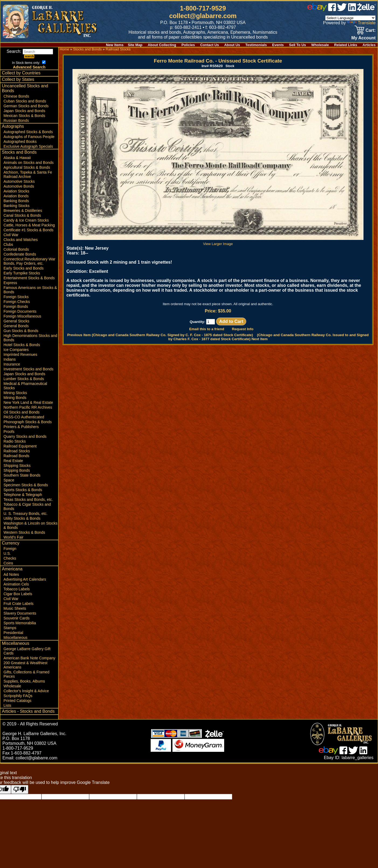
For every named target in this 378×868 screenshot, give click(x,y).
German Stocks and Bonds (26, 106)
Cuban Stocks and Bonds (25, 101)
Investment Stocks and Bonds (28, 369)
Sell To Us (298, 45)
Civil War (11, 235)
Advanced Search (29, 67)
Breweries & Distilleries (23, 211)
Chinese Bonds (16, 96)
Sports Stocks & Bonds (23, 490)
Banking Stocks (17, 206)
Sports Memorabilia (20, 623)
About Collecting (162, 45)
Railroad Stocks (17, 451)
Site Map (135, 45)
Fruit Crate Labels (18, 604)
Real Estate (13, 461)
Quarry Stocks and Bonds (25, 436)
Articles (369, 45)
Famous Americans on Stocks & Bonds (30, 290)
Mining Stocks (15, 393)
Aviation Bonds (16, 196)
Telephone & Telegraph (23, 495)
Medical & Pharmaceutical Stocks (25, 386)
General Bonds (16, 326)
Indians (10, 359)
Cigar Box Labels (18, 594)
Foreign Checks (17, 302)
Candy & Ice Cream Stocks (26, 220)
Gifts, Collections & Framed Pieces (26, 674)
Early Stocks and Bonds (24, 268)
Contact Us (210, 45)
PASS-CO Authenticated (24, 417)
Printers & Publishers (21, 427)
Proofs (9, 432)
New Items (115, 45)
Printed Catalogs (18, 701)
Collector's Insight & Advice (26, 691)
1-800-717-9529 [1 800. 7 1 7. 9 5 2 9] (203, 8)
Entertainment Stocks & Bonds (29, 278)
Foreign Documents (20, 311)
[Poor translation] (20, 789)
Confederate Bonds (20, 254)
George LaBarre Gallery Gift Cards (27, 651)
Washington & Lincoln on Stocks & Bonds (30, 525)
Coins (8, 563)
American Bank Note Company (29, 658)
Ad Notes (11, 574)
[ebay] (317, 10)
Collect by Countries (21, 73)
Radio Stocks (15, 441)
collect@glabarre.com (203, 16)
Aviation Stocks (16, 191)
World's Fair (13, 537)
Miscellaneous (15, 638)
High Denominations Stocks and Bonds (30, 338)
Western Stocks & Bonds (24, 532)
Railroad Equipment (20, 446)
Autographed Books (20, 142)
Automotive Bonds (19, 186)
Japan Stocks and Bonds (24, 111)
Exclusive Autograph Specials (28, 146)
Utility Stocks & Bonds (22, 518)
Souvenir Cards (17, 618)
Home (64, 49)
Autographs (13, 126)
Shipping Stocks (17, 466)
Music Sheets (15, 608)
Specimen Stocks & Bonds (26, 485)
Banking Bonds (16, 201)
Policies (188, 45)
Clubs (8, 244)
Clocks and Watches (21, 240)
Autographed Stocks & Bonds (28, 132)
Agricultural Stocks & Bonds (27, 167)
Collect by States (18, 79)
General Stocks (16, 321)
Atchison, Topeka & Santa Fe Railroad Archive (28, 174)
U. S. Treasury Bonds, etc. (25, 514)
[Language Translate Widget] (350, 18)
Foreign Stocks (16, 297)
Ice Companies (16, 350)
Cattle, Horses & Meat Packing (29, 225)
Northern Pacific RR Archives (28, 407)
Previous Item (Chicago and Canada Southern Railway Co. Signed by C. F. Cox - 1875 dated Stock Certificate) (160, 335)
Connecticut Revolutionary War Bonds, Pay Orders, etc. (29, 261)
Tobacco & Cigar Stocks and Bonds (27, 507)
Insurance (12, 364)
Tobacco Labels (17, 589)
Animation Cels (16, 584)
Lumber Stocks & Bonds (24, 379)
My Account (363, 38)
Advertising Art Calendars (25, 579)
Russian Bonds (16, 120)
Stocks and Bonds (19, 152)
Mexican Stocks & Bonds (24, 116)
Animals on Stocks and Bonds (29, 163)
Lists (7, 705)
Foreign (10, 549)
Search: (30, 51)
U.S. (7, 553)
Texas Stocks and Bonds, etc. (28, 500)
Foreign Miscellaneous (22, 316)
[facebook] (332, 10)
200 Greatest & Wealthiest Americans (25, 665)
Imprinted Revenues (20, 354)
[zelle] (366, 10)
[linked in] (352, 10)
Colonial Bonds (16, 249)
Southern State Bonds (22, 475)
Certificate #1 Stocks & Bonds (28, 230)
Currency (11, 543)
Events (278, 45)
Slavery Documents (20, 613)
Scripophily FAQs (18, 696)
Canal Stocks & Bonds (22, 215)
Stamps (10, 628)
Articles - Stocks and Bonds (28, 711)
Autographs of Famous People (29, 137)
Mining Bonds (15, 398)
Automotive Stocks (19, 181)
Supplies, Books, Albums (24, 681)
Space (9, 480)
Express (10, 283)
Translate (361, 23)
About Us (232, 45)
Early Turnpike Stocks (22, 273)
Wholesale (320, 45)
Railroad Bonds (16, 456)
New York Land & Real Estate (28, 402)
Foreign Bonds (16, 306)
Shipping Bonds (17, 470)
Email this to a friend (207, 329)
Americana (12, 569)
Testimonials (256, 45)
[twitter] (342, 10)
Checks (10, 558)
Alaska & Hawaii (17, 158)
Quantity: (202, 322)
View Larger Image (218, 242)
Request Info (243, 329)
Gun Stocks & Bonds (21, 331)
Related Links (346, 45)
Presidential (13, 633)
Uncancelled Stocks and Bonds (25, 88)
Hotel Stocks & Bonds (22, 345)
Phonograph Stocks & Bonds (28, 422)
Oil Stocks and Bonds (22, 412)
